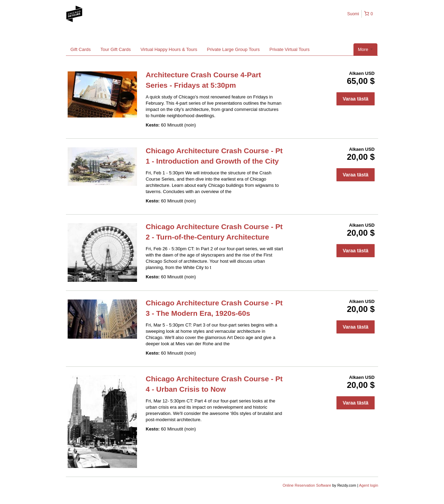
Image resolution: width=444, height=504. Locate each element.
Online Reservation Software (307, 485)
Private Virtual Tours (290, 49)
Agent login (369, 485)
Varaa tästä (356, 99)
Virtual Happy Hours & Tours (169, 49)
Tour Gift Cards (116, 49)
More (365, 49)
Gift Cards (81, 49)
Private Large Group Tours (233, 49)
